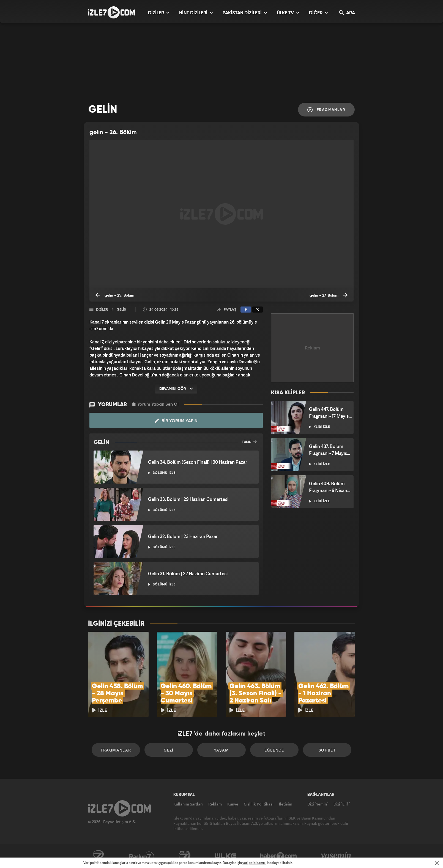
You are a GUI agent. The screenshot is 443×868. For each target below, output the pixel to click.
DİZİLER (159, 13)
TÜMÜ (249, 442)
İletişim (286, 804)
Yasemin (337, 856)
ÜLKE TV (288, 13)
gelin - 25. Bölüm (115, 295)
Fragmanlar (326, 110)
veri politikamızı (254, 863)
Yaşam (222, 750)
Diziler (102, 310)
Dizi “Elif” (342, 804)
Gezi (169, 750)
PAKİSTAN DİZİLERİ (245, 13)
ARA (347, 13)
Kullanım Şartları (188, 804)
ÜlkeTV (225, 856)
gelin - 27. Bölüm (329, 295)
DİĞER (318, 13)
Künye (233, 804)
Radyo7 (142, 856)
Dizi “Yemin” (318, 804)
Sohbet (327, 750)
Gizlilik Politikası (259, 804)
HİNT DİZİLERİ (196, 13)
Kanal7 (98, 856)
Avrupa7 (185, 856)
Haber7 (279, 856)
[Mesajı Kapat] (437, 863)
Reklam (215, 804)
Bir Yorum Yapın (176, 421)
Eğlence (274, 750)
